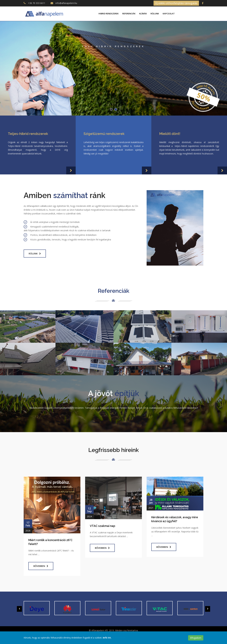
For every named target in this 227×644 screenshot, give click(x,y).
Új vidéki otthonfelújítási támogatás (176, 3)
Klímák (143, 14)
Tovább (113, 91)
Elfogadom (196, 638)
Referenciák (129, 14)
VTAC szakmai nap (103, 526)
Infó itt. (107, 638)
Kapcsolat (169, 14)
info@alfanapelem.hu (66, 3)
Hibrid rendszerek (109, 14)
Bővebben (41, 566)
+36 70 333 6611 (37, 3)
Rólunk (155, 14)
